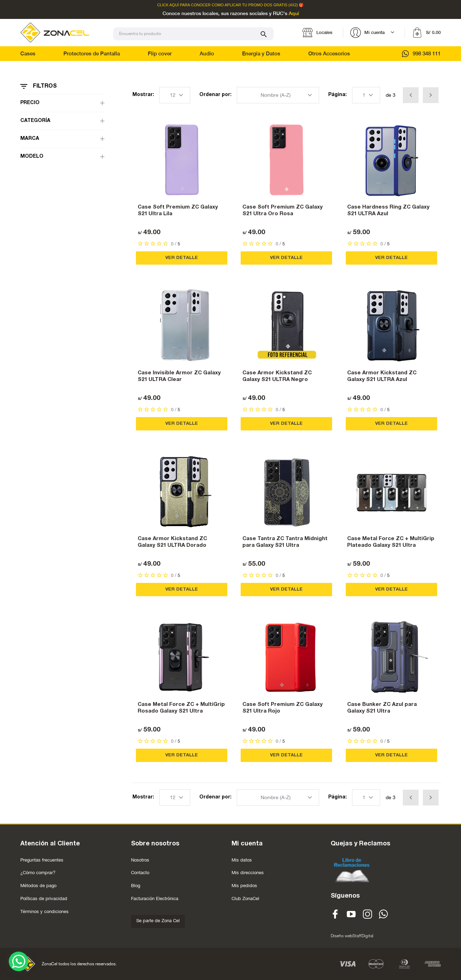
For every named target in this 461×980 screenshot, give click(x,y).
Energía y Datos (261, 53)
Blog (136, 886)
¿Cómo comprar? (38, 873)
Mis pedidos (244, 886)
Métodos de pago (38, 886)
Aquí (294, 14)
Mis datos (242, 860)
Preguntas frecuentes (42, 860)
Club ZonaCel (245, 899)
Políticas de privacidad (44, 899)
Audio (207, 53)
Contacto (140, 873)
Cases (28, 53)
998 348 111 (421, 53)
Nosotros (140, 860)
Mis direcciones (248, 873)
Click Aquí (168, 5)
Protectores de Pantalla (92, 53)
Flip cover (160, 53)
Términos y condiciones (44, 911)
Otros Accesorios (329, 53)
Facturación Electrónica (155, 899)
